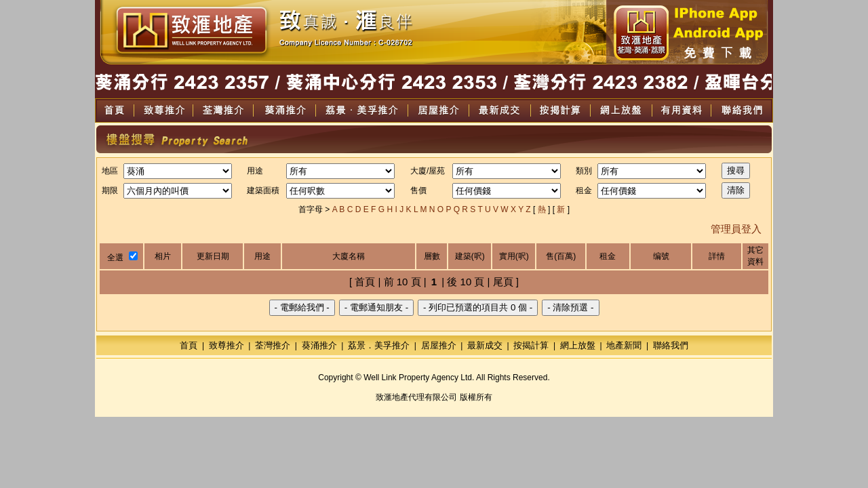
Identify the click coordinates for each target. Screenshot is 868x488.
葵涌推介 (319, 345)
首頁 (189, 345)
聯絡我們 (671, 345)
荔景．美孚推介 (379, 345)
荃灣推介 (273, 345)
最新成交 (485, 345)
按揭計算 (531, 345)
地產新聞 (624, 345)
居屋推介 (439, 345)
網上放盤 (578, 345)
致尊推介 (226, 345)
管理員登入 (736, 229)
